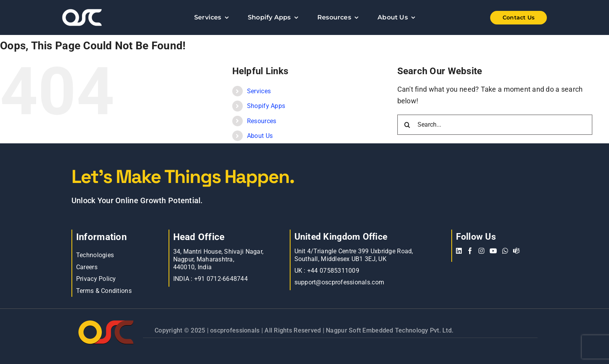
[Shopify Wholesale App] (506, 18)
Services (259, 91)
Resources (262, 121)
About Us (260, 136)
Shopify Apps (266, 106)
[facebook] (470, 251)
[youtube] (493, 251)
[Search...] (495, 125)
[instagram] (481, 251)
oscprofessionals (236, 330)
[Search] (407, 125)
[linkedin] (459, 251)
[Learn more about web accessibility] (103, 17)
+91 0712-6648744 (221, 279)
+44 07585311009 (333, 271)
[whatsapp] (505, 251)
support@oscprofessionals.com (339, 282)
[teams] (516, 251)
